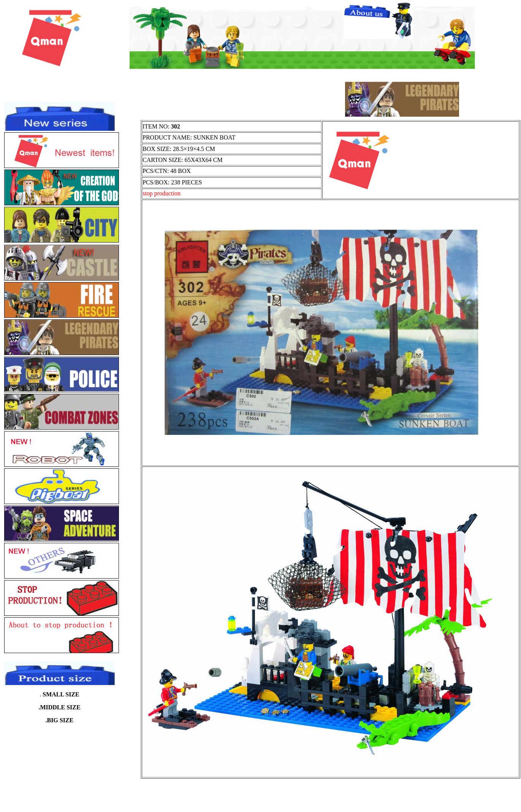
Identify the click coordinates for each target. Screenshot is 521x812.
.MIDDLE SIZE (59, 707)
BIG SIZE (60, 720)
